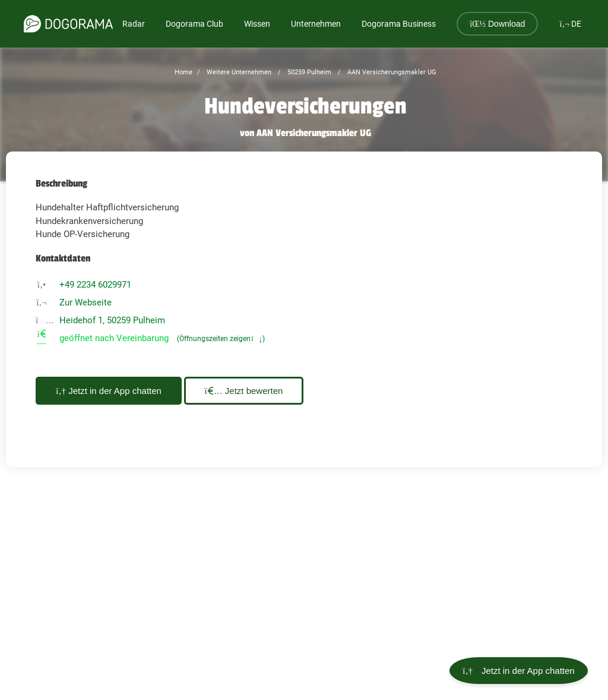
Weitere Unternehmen (238, 72)
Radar (134, 24)
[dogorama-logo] (68, 24)
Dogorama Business (399, 24)
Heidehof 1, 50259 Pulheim (112, 320)
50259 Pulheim (308, 72)
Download (497, 24)
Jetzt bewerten (259, 391)
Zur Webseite (85, 302)
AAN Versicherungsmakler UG (391, 72)
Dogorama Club (194, 24)
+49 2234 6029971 (95, 285)
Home (183, 72)
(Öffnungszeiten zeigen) (221, 339)
